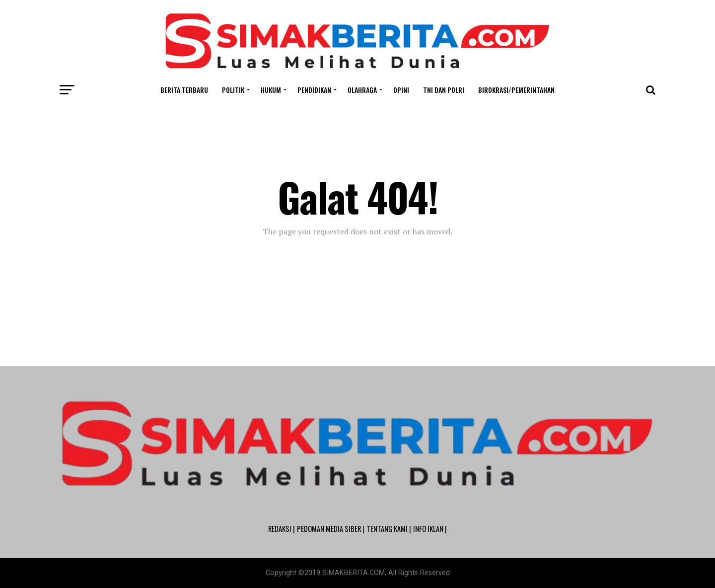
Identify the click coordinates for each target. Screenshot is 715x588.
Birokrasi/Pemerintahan (516, 90)
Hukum (271, 90)
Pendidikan (314, 90)
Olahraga (362, 90)
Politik (233, 90)
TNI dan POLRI (444, 90)
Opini (401, 90)
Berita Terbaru (184, 90)
